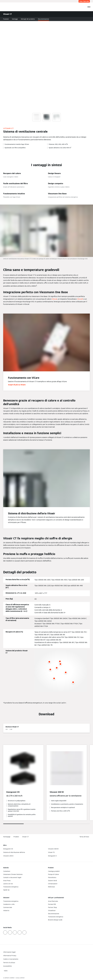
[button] (85, 837)
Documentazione (43, 19)
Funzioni (6, 19)
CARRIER (22, 978)
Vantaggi (15, 19)
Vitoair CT (25, 837)
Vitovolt (80, 299)
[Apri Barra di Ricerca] (84, 7)
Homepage (7, 837)
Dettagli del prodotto (28, 19)
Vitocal (54, 299)
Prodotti (16, 837)
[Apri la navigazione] (89, 7)
